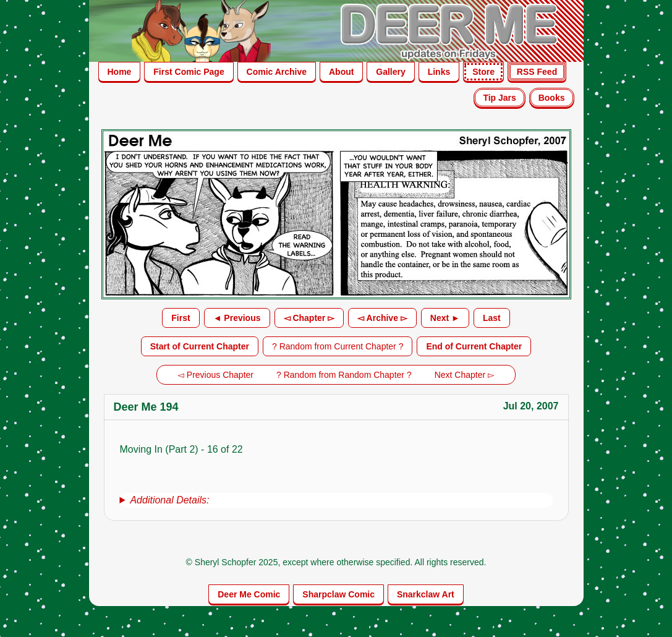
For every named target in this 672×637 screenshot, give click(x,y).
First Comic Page (189, 72)
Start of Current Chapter (200, 346)
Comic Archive (277, 72)
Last (492, 318)
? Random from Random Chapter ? (344, 375)
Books (552, 98)
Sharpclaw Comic (338, 594)
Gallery (390, 72)
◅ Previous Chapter (215, 375)
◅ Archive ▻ (382, 318)
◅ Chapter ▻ (309, 318)
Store (483, 72)
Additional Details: (169, 500)
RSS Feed (537, 72)
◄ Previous (237, 318)
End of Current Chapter (474, 346)
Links (439, 72)
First (181, 318)
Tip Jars (499, 98)
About (341, 72)
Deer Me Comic (249, 594)
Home (120, 72)
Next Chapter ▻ (465, 375)
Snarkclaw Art (426, 594)
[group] (336, 500)
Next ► (445, 318)
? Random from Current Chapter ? (338, 346)
